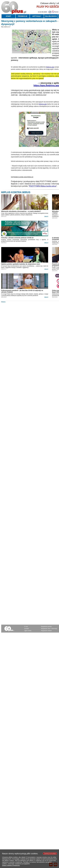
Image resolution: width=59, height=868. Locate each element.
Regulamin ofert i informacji (49, 629)
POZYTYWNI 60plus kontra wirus (43, 186)
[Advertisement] (30, 317)
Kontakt (27, 629)
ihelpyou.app (50, 67)
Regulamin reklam (46, 631)
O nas (26, 626)
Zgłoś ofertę (28, 631)
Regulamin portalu (46, 626)
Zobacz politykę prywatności (11, 867)
